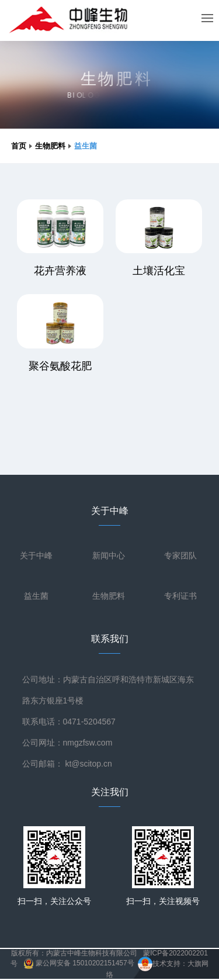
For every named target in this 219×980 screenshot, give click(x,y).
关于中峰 (36, 555)
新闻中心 (109, 555)
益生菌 (36, 596)
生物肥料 (50, 146)
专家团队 (180, 555)
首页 (19, 146)
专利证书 (180, 596)
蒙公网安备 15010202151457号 (79, 963)
